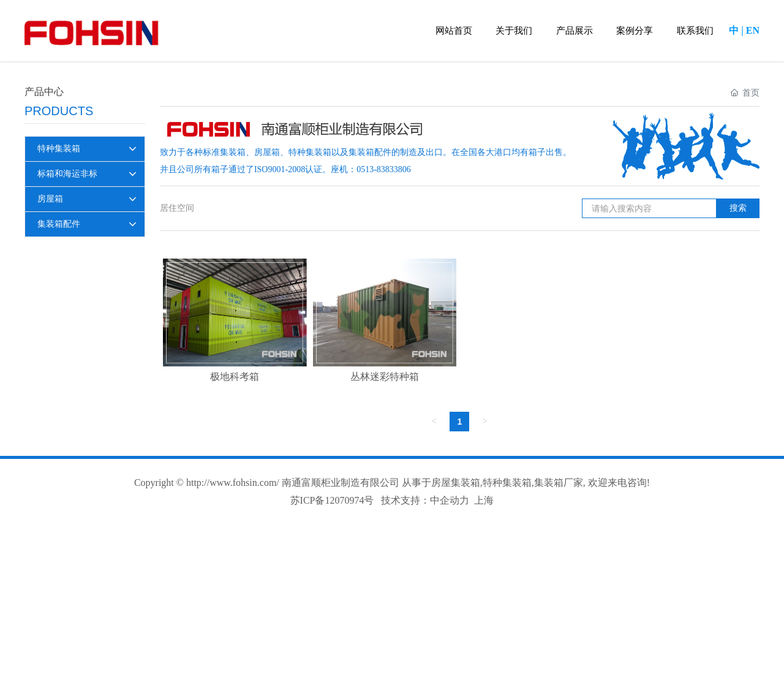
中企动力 (450, 500)
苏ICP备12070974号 (332, 500)
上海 (484, 500)
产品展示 (575, 31)
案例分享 (635, 31)
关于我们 (514, 31)
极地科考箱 (235, 377)
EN (753, 30)
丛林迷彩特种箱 (385, 377)
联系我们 (695, 31)
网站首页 (454, 31)
